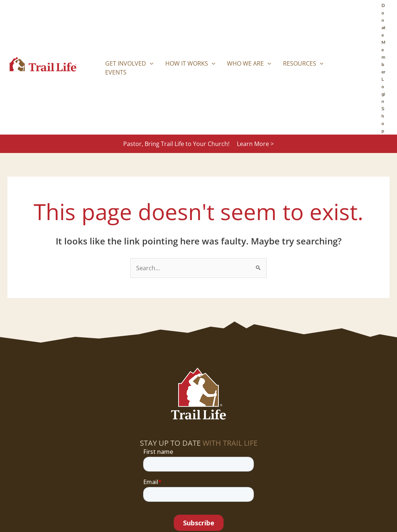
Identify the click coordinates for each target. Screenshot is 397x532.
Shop (383, 120)
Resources (303, 63)
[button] (150, 63)
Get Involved (129, 63)
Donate (383, 20)
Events (116, 72)
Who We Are (249, 63)
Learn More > (255, 144)
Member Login (383, 72)
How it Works (190, 63)
